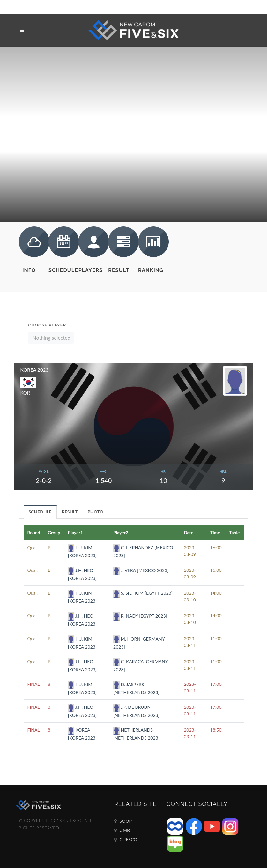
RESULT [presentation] (70, 512)
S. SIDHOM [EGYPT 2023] (143, 593)
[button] (51, 338)
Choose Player (47, 325)
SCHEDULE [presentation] (40, 512)
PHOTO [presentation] (95, 512)
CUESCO (126, 840)
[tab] (40, 512)
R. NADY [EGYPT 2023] (140, 616)
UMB (122, 830)
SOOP (123, 821)
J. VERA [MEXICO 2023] (141, 570)
